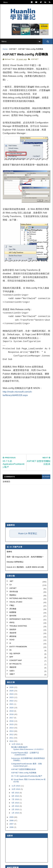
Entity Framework (18, 660)
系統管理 (13, 646)
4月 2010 (16, 819)
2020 (12, 721)
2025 (12, 704)
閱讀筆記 (13, 608)
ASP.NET (13, 51)
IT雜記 (12, 619)
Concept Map (16, 674)
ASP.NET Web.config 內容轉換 (24, 786)
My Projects (15, 677)
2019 (12, 724)
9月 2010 (16, 806)
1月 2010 (16, 826)
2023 (12, 711)
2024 (12, 707)
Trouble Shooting (18, 639)
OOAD (12, 653)
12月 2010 (16, 757)
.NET (11, 595)
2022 (12, 714)
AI (10, 656)
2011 (12, 751)
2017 (12, 731)
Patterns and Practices (21, 612)
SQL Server (15, 667)
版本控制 (13, 629)
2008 (12, 834)
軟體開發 (13, 625)
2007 (12, 837)
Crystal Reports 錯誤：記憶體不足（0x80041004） (25, 767)
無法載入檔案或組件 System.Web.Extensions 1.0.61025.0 (27, 761)
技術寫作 (13, 643)
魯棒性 (9, 565)
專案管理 (13, 681)
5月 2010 (16, 816)
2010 (12, 754)
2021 (12, 717)
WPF (11, 670)
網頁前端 (13, 649)
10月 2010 (16, 802)
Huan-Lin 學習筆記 (28, 547)
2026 (12, 701)
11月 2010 (16, 799)
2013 (12, 744)
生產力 (12, 684)
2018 (12, 727)
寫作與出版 (14, 605)
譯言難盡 (13, 622)
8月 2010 (16, 809)
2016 (12, 734)
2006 (12, 841)
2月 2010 (16, 823)
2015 (12, 738)
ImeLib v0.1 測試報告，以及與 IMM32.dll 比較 (25, 580)
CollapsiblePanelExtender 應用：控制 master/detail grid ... (26, 778)
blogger (46, 490)
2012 (12, 748)
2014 (12, 741)
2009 (12, 830)
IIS (11, 663)
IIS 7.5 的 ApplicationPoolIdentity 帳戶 (27, 789)
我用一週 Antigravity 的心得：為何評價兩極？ (25, 570)
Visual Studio (16, 615)
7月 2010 (16, 813)
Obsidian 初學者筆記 (15, 575)
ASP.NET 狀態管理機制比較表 (23, 782)
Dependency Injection (20, 632)
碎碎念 (12, 636)
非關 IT (12, 687)
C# (11, 598)
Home (5, 51)
